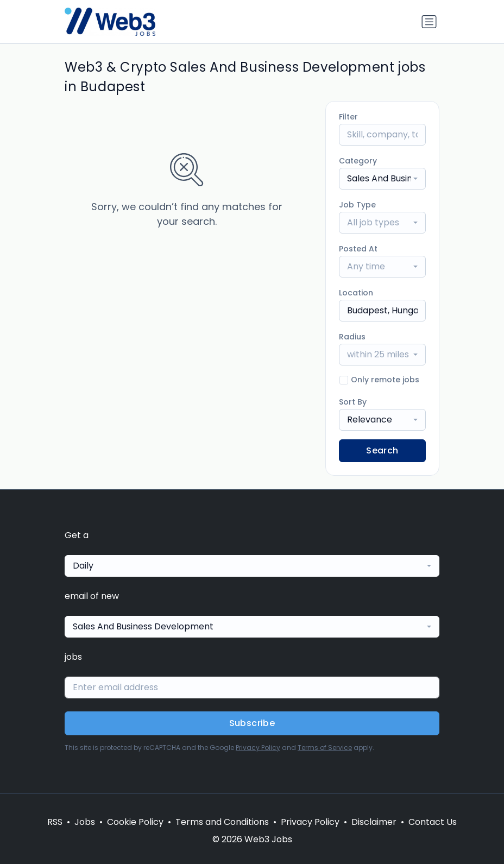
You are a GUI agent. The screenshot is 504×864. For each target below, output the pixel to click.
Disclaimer (374, 822)
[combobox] (382, 179)
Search (382, 450)
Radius (352, 337)
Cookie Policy (135, 822)
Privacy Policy (258, 748)
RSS (55, 822)
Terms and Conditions (222, 822)
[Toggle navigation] (429, 22)
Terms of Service (325, 748)
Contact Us (433, 822)
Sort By (353, 402)
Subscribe (252, 723)
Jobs (85, 822)
